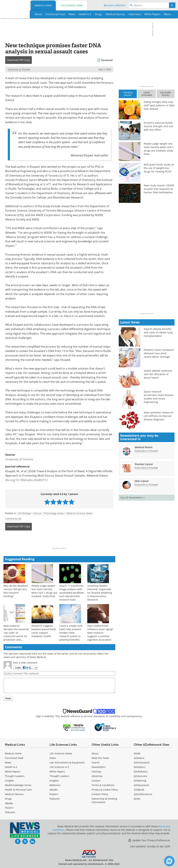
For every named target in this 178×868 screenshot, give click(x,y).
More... (168, 14)
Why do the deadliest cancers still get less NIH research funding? (16, 591)
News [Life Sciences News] (53, 758)
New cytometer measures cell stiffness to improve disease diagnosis (159, 416)
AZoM (137, 753)
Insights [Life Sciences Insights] (54, 781)
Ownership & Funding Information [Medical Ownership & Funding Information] (104, 800)
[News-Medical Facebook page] (18, 841)
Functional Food (14, 758)
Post (8, 698)
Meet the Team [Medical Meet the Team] (100, 758)
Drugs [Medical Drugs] (8, 799)
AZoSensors (140, 776)
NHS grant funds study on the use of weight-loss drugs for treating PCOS (159, 168)
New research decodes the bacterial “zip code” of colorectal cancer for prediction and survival (16, 634)
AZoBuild (139, 790)
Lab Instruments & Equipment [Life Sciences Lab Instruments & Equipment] (67, 762)
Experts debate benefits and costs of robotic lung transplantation (158, 332)
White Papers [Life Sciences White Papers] (57, 772)
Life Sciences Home (72, 5)
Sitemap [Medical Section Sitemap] (96, 772)
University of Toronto (19, 69)
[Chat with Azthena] (169, 861)
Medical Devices (14, 794)
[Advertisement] (59, 540)
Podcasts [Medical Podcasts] (10, 812)
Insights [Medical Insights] (9, 781)
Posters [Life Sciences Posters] (54, 794)
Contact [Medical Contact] (96, 781)
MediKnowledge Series (18, 785)
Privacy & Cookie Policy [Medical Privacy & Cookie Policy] (105, 790)
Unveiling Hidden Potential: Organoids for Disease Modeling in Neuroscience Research (100, 593)
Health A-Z (11, 767)
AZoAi (137, 799)
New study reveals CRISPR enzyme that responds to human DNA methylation (159, 189)
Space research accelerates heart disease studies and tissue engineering (159, 397)
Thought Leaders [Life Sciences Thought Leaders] (59, 776)
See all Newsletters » (133, 498)
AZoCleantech (142, 762)
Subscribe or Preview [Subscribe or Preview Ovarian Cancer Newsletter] (146, 468)
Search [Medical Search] (96, 762)
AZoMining (140, 781)
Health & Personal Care (18, 790)
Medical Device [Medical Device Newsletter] (144, 447)
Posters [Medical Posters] (9, 808)
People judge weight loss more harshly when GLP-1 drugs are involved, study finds (44, 591)
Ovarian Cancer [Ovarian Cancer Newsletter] (144, 464)
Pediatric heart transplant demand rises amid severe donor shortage (159, 353)
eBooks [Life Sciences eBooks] (54, 790)
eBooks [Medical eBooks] (9, 803)
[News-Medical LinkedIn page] (33, 841)
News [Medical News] (8, 762)
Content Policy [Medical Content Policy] (100, 794)
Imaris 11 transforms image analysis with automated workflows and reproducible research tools (72, 593)
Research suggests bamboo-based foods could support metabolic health (44, 631)
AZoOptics (140, 767)
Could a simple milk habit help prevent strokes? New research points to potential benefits (71, 633)
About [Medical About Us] (95, 753)
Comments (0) (13, 519)
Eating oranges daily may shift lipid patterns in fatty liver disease (159, 105)
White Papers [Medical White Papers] (13, 772)
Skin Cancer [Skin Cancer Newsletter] (142, 481)
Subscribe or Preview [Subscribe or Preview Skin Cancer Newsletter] (146, 485)
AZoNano (139, 758)
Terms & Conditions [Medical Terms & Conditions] (103, 785)
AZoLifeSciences (143, 794)
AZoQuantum (141, 785)
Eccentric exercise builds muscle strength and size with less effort (158, 126)
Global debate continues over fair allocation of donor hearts (158, 374)
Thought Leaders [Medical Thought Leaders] (15, 776)
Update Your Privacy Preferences (149, 840)
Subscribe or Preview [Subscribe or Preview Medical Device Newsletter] (146, 451)
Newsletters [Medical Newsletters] (99, 767)
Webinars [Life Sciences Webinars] (55, 785)
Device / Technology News (49, 513)
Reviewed (107, 60)
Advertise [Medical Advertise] (97, 776)
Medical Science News (80, 513)
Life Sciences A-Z (59, 767)
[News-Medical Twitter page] (25, 841)
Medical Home (43, 5)
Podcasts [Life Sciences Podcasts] (55, 799)
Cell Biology (24, 513)
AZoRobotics (141, 772)
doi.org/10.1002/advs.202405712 (26, 480)
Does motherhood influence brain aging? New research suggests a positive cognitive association (100, 633)
